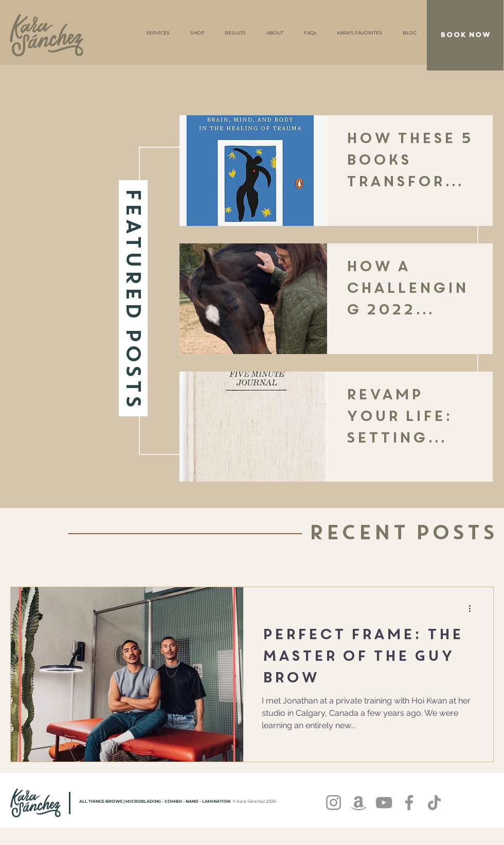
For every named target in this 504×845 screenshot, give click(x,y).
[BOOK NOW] (465, 35)
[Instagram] (334, 803)
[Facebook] (409, 803)
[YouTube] (384, 803)
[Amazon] (359, 803)
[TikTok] (434, 803)
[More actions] (473, 608)
